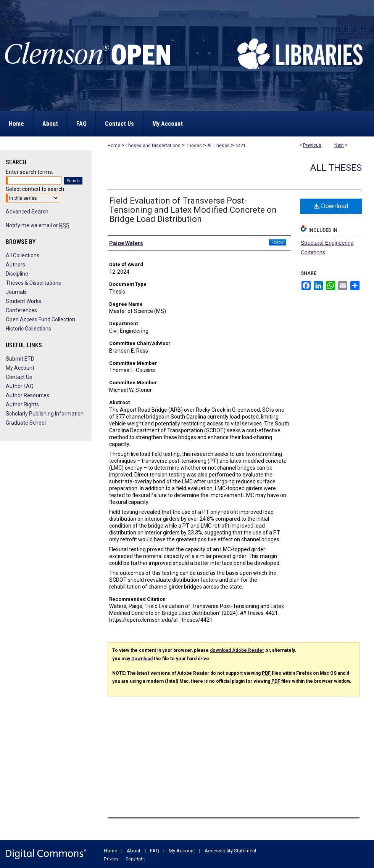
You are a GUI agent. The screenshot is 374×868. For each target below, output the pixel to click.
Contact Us (19, 377)
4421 (240, 146)
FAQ (155, 851)
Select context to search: (35, 189)
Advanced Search (27, 212)
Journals (16, 292)
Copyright (135, 859)
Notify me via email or (38, 225)
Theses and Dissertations (153, 146)
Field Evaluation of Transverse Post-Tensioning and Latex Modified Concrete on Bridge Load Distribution (193, 210)
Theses (194, 146)
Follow (277, 242)
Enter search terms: (29, 172)
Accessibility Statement (231, 851)
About (134, 851)
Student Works (23, 301)
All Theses (218, 146)
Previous (312, 145)
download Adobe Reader (237, 650)
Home (114, 146)
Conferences (21, 310)
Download (331, 206)
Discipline (17, 274)
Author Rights (22, 404)
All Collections (23, 255)
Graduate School (26, 423)
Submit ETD (20, 359)
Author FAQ (20, 386)
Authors (15, 265)
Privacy (111, 859)
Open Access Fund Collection (40, 319)
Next (339, 145)
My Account (20, 368)
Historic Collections (28, 329)
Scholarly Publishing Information (45, 414)
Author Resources (27, 395)
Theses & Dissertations (33, 283)
